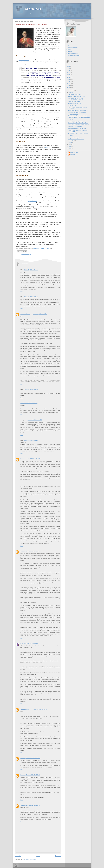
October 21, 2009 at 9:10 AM (31, 270)
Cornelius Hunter (25, 314)
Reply (22, 292)
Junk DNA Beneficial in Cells (75, 137)
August (70, 143)
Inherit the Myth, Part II (74, 102)
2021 (69, 65)
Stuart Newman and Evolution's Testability (79, 111)
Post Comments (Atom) (30, 860)
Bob (22, 403)
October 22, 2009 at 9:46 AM (31, 440)
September (71, 141)
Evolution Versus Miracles (75, 103)
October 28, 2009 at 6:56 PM (33, 758)
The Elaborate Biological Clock (76, 121)
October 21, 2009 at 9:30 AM (31, 297)
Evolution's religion (26, 254)
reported (48, 148)
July (70, 144)
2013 (69, 80)
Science (70, 51)
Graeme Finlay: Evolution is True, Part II (78, 123)
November (71, 91)
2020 (69, 67)
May (70, 148)
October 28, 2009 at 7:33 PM (33, 775)
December (71, 89)
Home (38, 856)
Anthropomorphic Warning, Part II (77, 96)
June (70, 146)
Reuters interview (24, 60)
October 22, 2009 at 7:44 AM (31, 390)
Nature (70, 49)
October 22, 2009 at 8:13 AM (30, 403)
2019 (69, 69)
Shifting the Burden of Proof (75, 94)
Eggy (22, 643)
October (71, 93)
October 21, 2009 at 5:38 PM (40, 314)
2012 (69, 82)
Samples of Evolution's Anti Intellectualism (79, 125)
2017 (69, 72)
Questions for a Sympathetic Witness (77, 116)
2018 (69, 71)
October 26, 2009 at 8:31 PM (40, 709)
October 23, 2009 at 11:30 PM (34, 551)
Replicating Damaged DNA (75, 127)
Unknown (23, 459)
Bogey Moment (32, 201)
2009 (69, 87)
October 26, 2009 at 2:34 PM (31, 643)
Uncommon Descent (73, 53)
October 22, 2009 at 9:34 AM (35, 420)
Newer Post (18, 856)
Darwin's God (33, 9)
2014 (69, 78)
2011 (69, 83)
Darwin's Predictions (73, 48)
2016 (69, 74)
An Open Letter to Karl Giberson (76, 139)
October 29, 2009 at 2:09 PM (33, 805)
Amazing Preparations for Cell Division (78, 128)
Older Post (58, 856)
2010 (69, 85)
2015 (69, 76)
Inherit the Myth (72, 105)
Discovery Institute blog (74, 55)
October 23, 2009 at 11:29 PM (34, 459)
